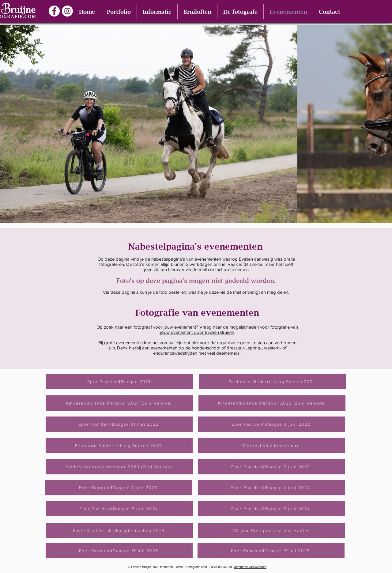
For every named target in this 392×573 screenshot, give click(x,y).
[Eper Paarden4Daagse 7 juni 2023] (119, 488)
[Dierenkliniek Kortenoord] (272, 446)
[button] (119, 12)
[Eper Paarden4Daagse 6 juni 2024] (271, 509)
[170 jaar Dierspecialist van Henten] (271, 530)
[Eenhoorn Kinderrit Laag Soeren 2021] (272, 382)
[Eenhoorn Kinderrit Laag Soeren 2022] (119, 446)
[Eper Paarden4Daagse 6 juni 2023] (271, 467)
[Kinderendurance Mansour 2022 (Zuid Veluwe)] (272, 403)
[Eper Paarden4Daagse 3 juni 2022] (272, 424)
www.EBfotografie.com (192, 567)
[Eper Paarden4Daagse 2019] (119, 382)
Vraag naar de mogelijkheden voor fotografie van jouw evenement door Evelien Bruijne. (229, 330)
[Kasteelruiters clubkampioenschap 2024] (119, 530)
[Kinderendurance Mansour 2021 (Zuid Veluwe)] (119, 403)
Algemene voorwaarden (250, 567)
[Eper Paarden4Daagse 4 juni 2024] (271, 488)
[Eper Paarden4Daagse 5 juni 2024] (119, 509)
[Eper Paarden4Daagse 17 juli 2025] (271, 551)
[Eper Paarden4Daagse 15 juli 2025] (119, 551)
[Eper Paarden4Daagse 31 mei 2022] (119, 424)
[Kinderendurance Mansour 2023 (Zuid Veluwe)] (119, 467)
